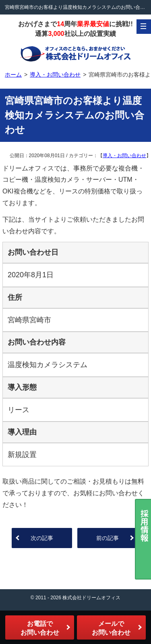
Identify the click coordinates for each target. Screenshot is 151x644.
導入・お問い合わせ (124, 156)
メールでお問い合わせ (111, 628)
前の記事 (108, 538)
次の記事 (42, 538)
